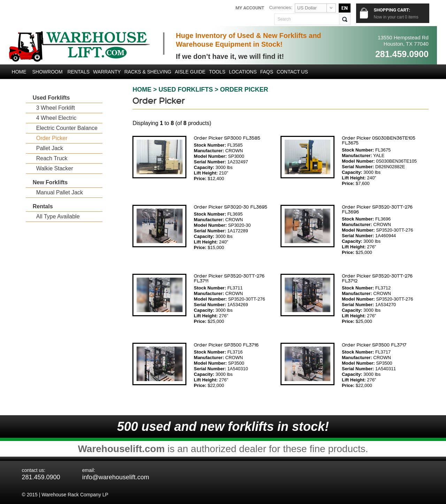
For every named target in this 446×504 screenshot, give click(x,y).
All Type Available (58, 216)
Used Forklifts (51, 98)
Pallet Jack (50, 148)
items (412, 17)
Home (19, 72)
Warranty (107, 72)
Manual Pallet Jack (60, 192)
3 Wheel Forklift (56, 108)
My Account (250, 8)
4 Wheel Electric (56, 118)
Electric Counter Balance (67, 128)
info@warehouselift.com (116, 477)
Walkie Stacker (55, 168)
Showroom (47, 72)
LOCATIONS (243, 72)
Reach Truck (52, 158)
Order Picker (52, 138)
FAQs (267, 72)
